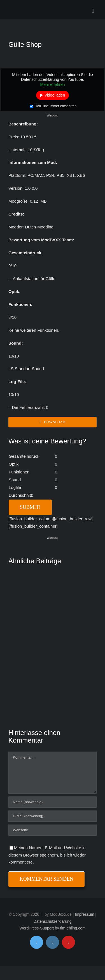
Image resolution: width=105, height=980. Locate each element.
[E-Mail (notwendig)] (53, 816)
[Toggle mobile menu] (93, 11)
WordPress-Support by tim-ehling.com (52, 928)
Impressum (84, 914)
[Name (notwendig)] (53, 802)
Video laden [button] (55, 95)
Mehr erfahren (53, 84)
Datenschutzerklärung (52, 921)
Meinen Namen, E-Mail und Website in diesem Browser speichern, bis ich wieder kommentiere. (47, 855)
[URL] (53, 830)
